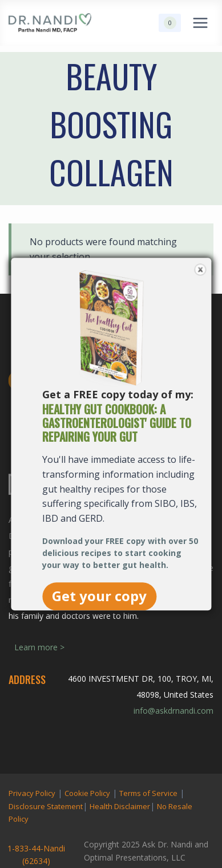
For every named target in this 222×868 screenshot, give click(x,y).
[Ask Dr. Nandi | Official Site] (50, 23)
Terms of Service (148, 793)
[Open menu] (200, 23)
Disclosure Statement (46, 806)
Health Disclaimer (120, 806)
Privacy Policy (32, 793)
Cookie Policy (87, 793)
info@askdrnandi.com (173, 711)
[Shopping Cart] (170, 23)
